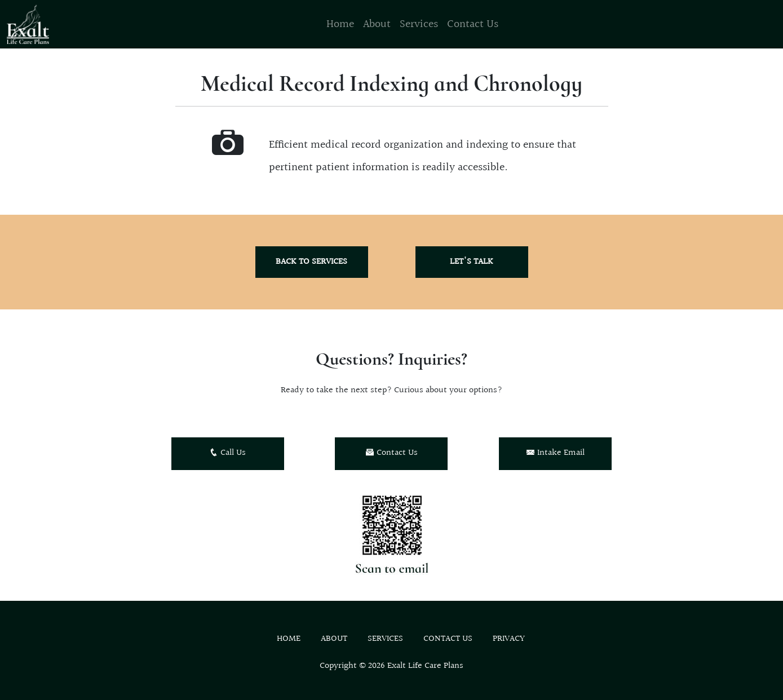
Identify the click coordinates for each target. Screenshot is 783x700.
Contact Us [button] (391, 453)
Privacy (509, 639)
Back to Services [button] (311, 262)
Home (340, 24)
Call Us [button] (227, 453)
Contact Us (473, 24)
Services (419, 24)
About (377, 24)
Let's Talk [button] (472, 262)
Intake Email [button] (555, 453)
